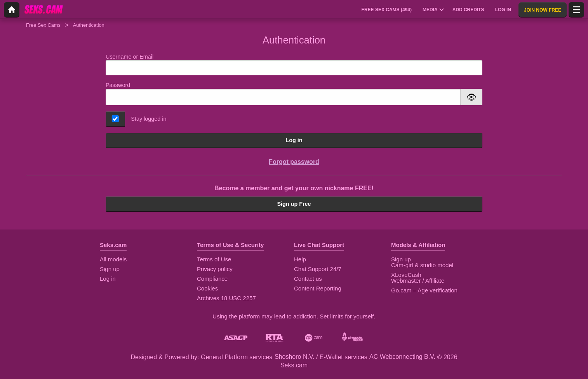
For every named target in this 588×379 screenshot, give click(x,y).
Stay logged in (149, 119)
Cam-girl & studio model (422, 265)
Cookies (207, 288)
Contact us (308, 279)
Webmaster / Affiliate (418, 281)
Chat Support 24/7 (318, 269)
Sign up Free (294, 204)
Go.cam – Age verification (424, 290)
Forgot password (294, 162)
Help (300, 259)
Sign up (110, 269)
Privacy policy (215, 269)
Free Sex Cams (43, 25)
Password (118, 85)
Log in (294, 140)
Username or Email (294, 65)
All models (113, 259)
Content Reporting (318, 288)
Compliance (212, 279)
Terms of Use (214, 259)
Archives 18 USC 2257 (226, 298)
